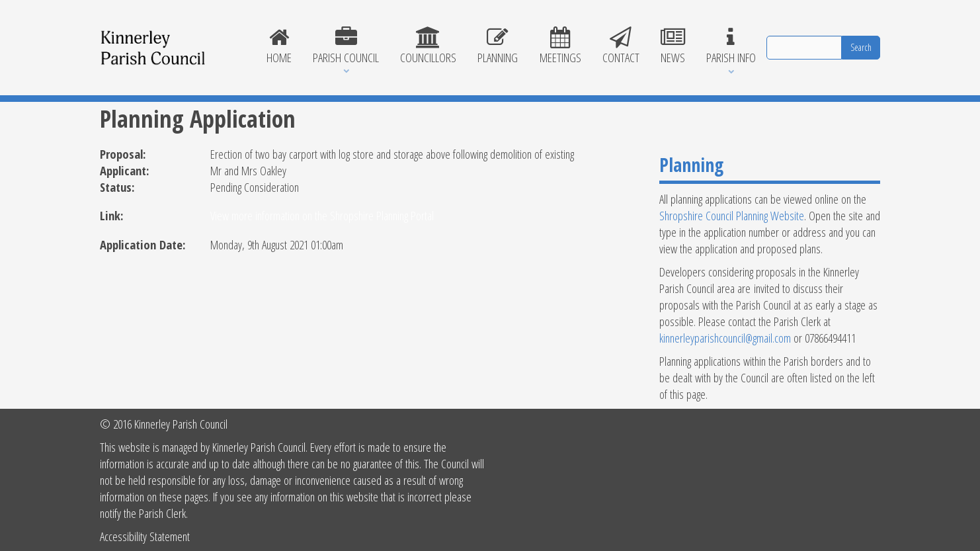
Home (279, 46)
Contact (621, 46)
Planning (498, 46)
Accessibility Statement (145, 536)
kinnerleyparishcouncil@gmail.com (725, 338)
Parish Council (346, 46)
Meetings (560, 46)
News (673, 46)
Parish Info (731, 46)
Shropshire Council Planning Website (732, 215)
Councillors (428, 46)
